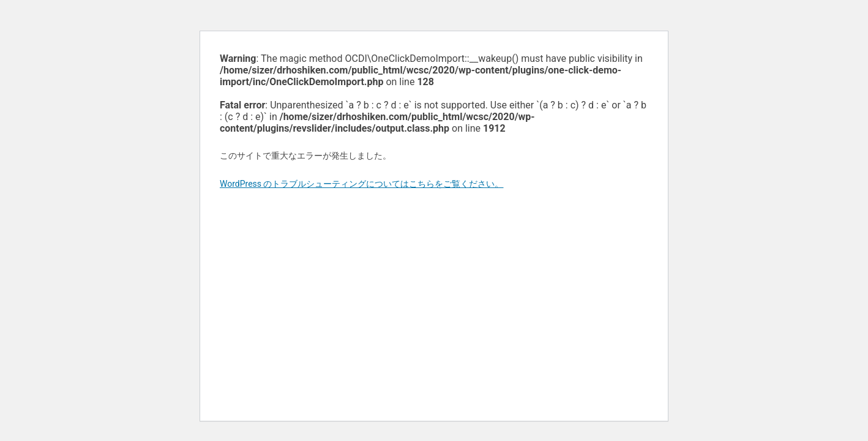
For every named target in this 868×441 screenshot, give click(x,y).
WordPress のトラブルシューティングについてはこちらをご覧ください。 (362, 184)
